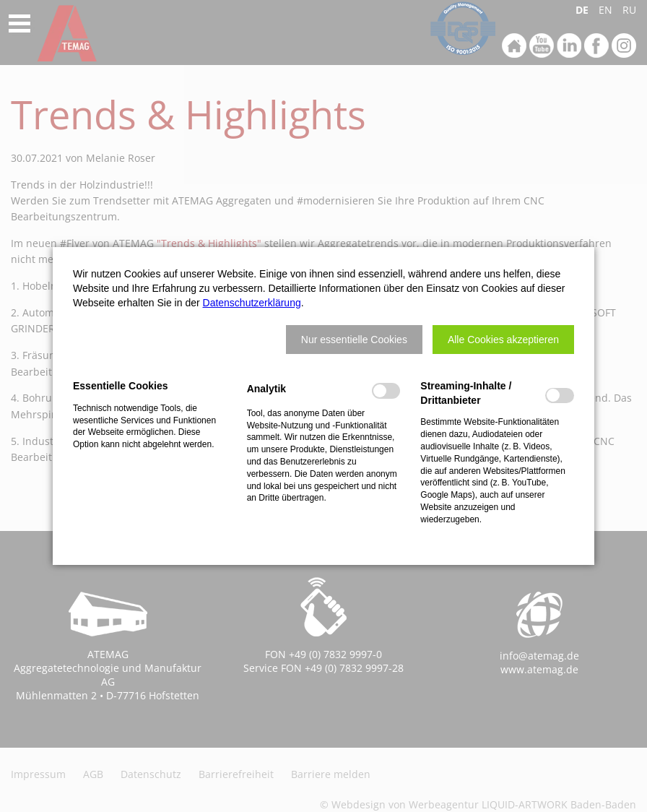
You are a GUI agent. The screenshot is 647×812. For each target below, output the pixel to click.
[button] (354, 340)
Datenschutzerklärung (252, 303)
